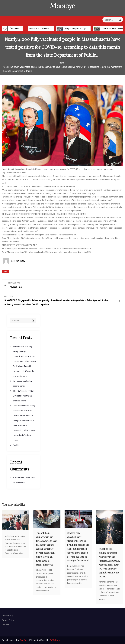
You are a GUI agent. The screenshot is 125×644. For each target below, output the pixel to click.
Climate (6, 272)
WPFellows (55, 640)
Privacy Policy (8, 620)
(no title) (17, 445)
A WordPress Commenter (24, 478)
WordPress (24, 640)
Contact (5, 625)
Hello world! (21, 483)
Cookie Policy (8, 616)
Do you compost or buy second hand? (80, 28)
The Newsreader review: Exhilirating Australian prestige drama (23, 396)
